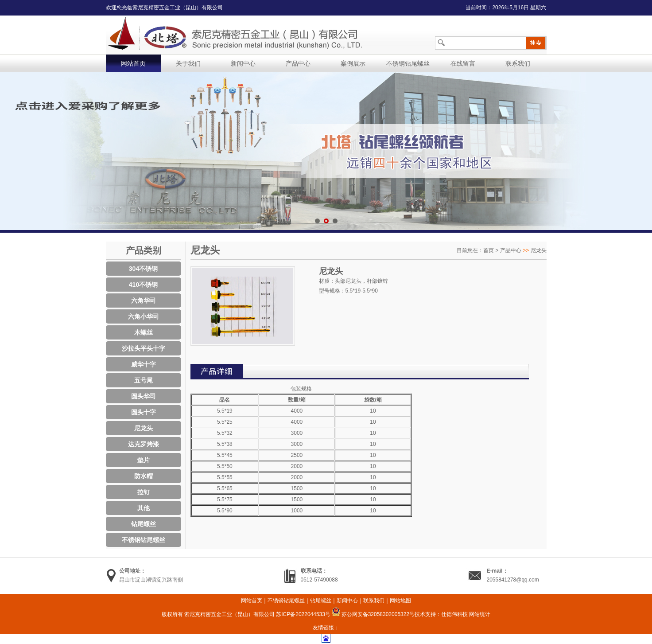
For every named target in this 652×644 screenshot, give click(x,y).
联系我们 (518, 63)
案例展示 (353, 63)
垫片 (144, 460)
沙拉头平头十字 (144, 348)
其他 (144, 508)
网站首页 (133, 63)
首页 (489, 250)
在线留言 (463, 63)
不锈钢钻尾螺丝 (408, 63)
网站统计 (480, 614)
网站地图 (400, 601)
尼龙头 (144, 428)
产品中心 (298, 63)
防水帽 (144, 476)
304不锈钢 (143, 269)
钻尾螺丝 (144, 524)
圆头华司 (144, 396)
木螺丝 (144, 332)
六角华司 (144, 301)
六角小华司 (144, 316)
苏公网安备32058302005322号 (373, 614)
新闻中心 (243, 63)
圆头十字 (144, 412)
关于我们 (188, 63)
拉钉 (144, 492)
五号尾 (144, 380)
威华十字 (144, 364)
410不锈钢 (143, 285)
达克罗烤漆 (144, 444)
